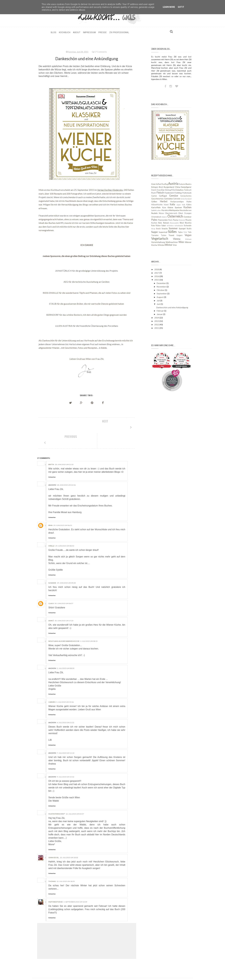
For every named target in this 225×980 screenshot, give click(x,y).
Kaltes (189, 205)
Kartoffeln (156, 207)
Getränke (168, 199)
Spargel (182, 228)
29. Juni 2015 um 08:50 (65, 530)
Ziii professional (119, 32)
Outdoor (187, 217)
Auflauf (158, 184)
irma (50, 510)
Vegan (188, 235)
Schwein (188, 225)
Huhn (189, 201)
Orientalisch (156, 217)
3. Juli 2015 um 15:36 (65, 687)
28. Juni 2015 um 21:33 (64, 449)
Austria (173, 184)
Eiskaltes (180, 190)
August (160, 297)
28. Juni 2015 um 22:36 (66, 470)
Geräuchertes (186, 196)
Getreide (177, 199)
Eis (174, 190)
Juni (159, 304)
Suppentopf (163, 232)
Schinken (170, 226)
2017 (157, 273)
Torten (164, 235)
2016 (157, 276)
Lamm (154, 210)
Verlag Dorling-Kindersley (110, 190)
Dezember (162, 283)
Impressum (89, 32)
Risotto (188, 223)
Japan (179, 205)
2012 (157, 324)
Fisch (154, 193)
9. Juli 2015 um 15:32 (66, 761)
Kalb (184, 205)
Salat (164, 225)
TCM (185, 232)
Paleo (154, 220)
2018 (157, 269)
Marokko (165, 210)
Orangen (188, 213)
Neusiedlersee (186, 210)
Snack (158, 229)
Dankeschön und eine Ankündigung (172, 307)
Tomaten (155, 235)
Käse (164, 207)
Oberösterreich (171, 213)
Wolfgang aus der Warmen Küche (64, 626)
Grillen (154, 201)
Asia (153, 184)
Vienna (177, 239)
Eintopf (169, 190)
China (178, 187)
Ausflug (165, 184)
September (162, 293)
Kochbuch (65, 32)
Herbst (164, 201)
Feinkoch (188, 190)
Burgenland (169, 187)
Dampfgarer (186, 187)
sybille (51, 530)
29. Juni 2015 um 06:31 (63, 510)
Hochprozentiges (177, 202)
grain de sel (54, 842)
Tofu (190, 232)
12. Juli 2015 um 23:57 (75, 798)
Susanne (52, 568)
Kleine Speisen (175, 207)
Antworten (52, 462)
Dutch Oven (156, 190)
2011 (157, 328)
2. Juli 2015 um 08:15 (89, 626)
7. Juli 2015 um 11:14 (66, 738)
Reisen (166, 223)
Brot (161, 187)
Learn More (169, 7)
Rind (182, 223)
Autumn (182, 184)
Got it (181, 7)
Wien (181, 242)
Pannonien (163, 220)
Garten (154, 196)
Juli (158, 301)
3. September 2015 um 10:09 (75, 886)
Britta (51, 449)
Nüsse (161, 213)
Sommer (173, 228)
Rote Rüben (156, 226)
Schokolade (179, 226)
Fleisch (160, 193)
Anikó (51, 605)
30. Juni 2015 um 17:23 (64, 605)
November (162, 287)
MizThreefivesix (56, 886)
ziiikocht (74, 970)
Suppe (154, 232)
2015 (157, 280)
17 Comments (101, 52)
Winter (169, 245)
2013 (157, 321)
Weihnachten (172, 242)
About (77, 32)
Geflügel (163, 196)
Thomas (52, 866)
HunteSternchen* (57, 798)
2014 (157, 318)
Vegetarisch (160, 239)
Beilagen (155, 187)
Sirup (153, 229)
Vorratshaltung (158, 242)
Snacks (165, 228)
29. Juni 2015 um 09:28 (66, 568)
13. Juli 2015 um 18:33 (66, 866)
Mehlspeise (174, 210)
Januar (160, 314)
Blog (54, 32)
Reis (160, 223)
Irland (166, 205)
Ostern (164, 217)
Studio (189, 229)
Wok (175, 245)
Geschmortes (157, 199)
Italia (172, 204)
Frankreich (169, 193)
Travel (171, 235)
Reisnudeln (174, 223)
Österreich (175, 216)
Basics (189, 184)
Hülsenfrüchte (157, 205)
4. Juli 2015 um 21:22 (66, 707)
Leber (159, 210)
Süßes (172, 232)
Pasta (175, 220)
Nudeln (154, 213)
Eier (163, 190)
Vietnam (188, 239)
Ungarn (180, 235)
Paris (170, 220)
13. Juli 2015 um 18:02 (69, 842)
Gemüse (174, 196)
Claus (51, 588)
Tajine (180, 232)
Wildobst (161, 245)
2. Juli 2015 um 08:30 (66, 653)
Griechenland (186, 199)
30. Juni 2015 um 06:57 (64, 588)
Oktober (161, 290)
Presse (103, 32)
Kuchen (187, 207)
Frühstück (187, 193)
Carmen (52, 687)
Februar (160, 311)
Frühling (178, 193)
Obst (181, 213)
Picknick (182, 220)
